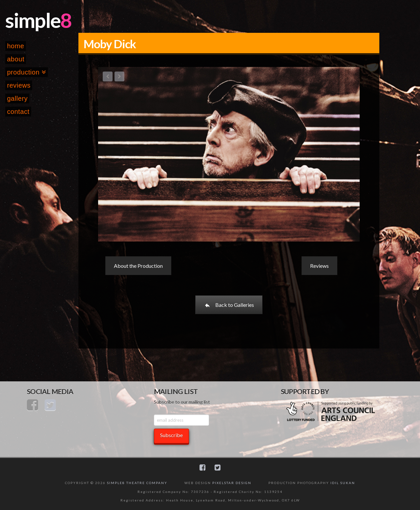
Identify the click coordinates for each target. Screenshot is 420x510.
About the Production (138, 266)
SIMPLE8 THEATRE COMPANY (137, 483)
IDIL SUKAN (343, 483)
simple (33, 20)
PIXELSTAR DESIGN (232, 483)
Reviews (319, 266)
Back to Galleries (229, 305)
